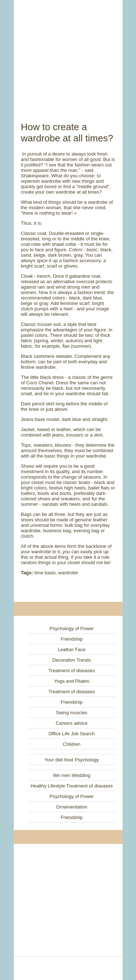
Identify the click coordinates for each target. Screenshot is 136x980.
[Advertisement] (68, 53)
